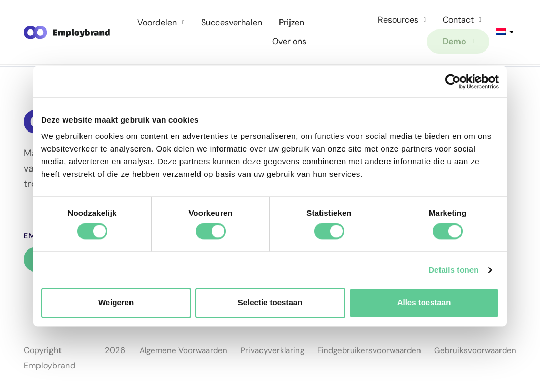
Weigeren (116, 303)
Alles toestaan (424, 303)
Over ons (289, 41)
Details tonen (453, 270)
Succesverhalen (232, 22)
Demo (458, 41)
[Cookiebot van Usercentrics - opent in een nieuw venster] (453, 82)
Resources (402, 20)
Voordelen (161, 22)
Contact (462, 20)
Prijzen (292, 22)
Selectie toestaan (270, 303)
